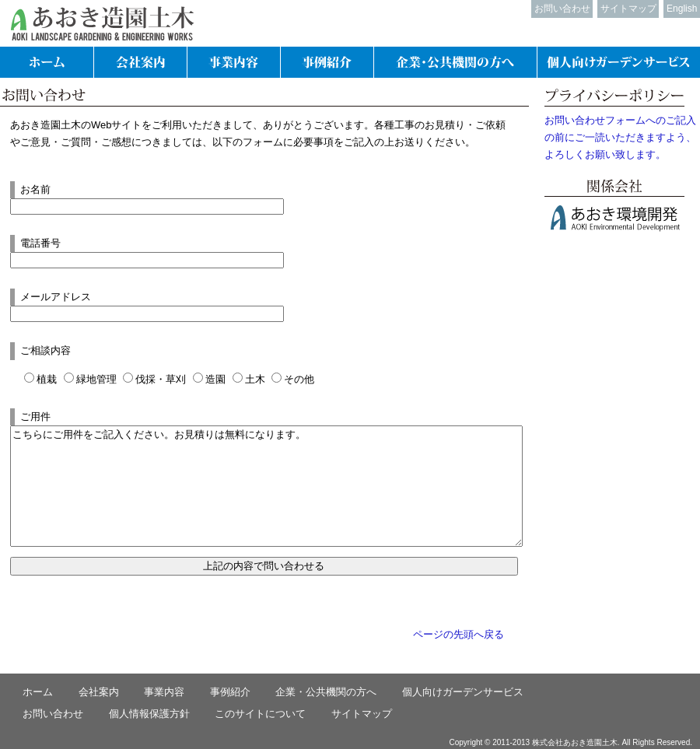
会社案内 (99, 692)
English (682, 9)
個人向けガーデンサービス (463, 692)
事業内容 (164, 692)
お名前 (35, 189)
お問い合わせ (562, 9)
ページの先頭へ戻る (458, 634)
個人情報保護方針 (149, 714)
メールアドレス (56, 297)
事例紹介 (230, 692)
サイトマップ (628, 9)
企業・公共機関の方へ (326, 692)
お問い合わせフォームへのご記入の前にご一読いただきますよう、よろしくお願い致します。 (620, 137)
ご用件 (35, 416)
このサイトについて (260, 714)
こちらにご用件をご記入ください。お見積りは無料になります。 (266, 486)
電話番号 (40, 243)
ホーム (38, 692)
